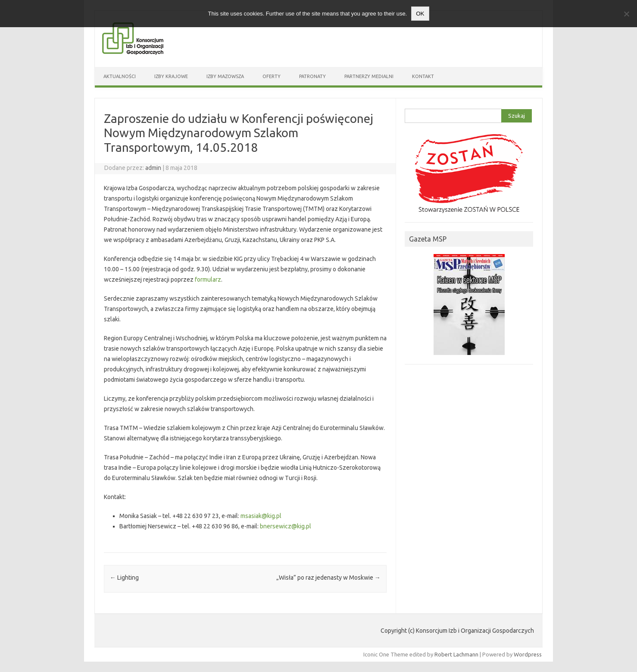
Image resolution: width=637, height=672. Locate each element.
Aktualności (120, 76)
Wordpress (528, 654)
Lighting (124, 578)
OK (420, 14)
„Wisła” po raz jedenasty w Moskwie (328, 578)
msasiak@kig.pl (261, 516)
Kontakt (423, 76)
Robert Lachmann (456, 654)
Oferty (272, 76)
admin (153, 168)
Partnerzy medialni (369, 76)
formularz (208, 279)
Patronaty (312, 76)
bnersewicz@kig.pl (286, 526)
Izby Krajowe (171, 76)
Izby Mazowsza (225, 76)
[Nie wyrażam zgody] (626, 14)
